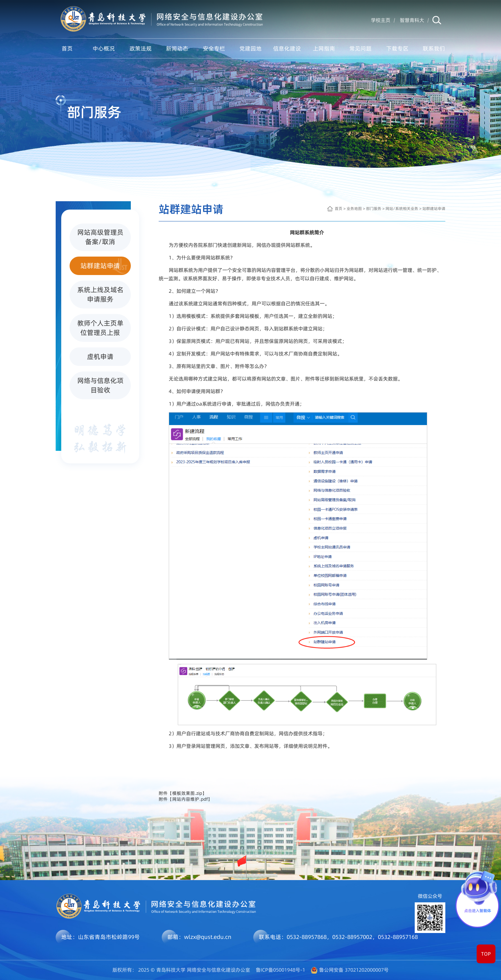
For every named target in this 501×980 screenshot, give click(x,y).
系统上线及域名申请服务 (102, 294)
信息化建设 (287, 48)
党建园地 (250, 48)
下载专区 (397, 48)
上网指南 (324, 48)
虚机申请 (107, 357)
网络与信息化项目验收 (102, 385)
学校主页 (381, 20)
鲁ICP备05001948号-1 (280, 970)
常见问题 (360, 48)
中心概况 (104, 48)
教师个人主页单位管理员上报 (102, 328)
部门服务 (374, 209)
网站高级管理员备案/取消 (102, 237)
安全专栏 (214, 48)
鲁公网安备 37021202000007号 (354, 970)
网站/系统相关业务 (402, 209)
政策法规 (141, 48)
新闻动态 (177, 48)
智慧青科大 (412, 20)
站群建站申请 (104, 266)
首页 (67, 48)
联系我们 (434, 48)
